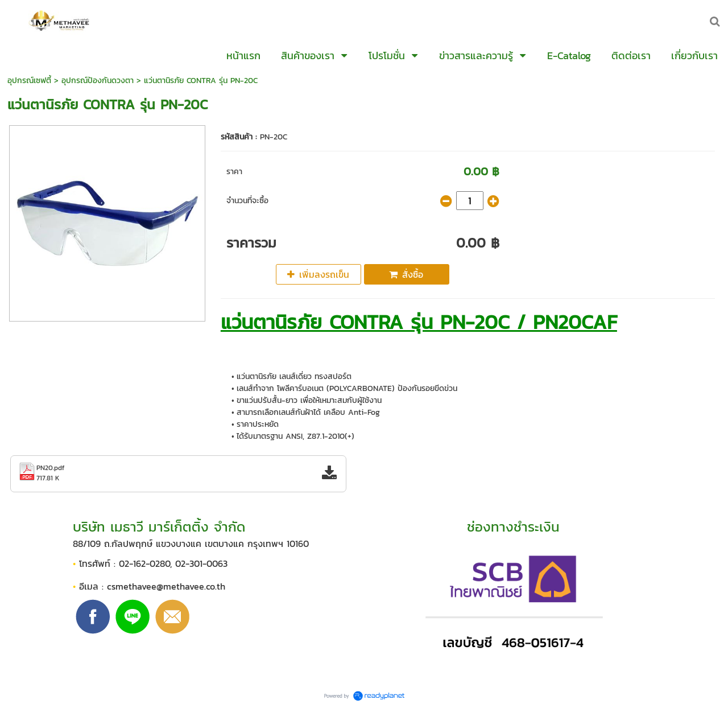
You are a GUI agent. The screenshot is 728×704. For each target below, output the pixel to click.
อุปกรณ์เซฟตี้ (29, 81)
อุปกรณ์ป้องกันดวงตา (98, 81)
